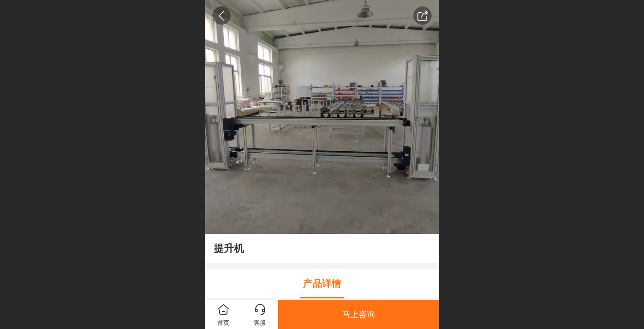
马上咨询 (359, 314)
